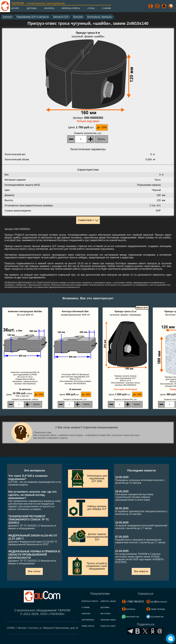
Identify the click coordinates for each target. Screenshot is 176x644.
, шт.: (88, 133)
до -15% (102, 127)
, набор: (25, 399)
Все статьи (34, 571)
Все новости (141, 571)
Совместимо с (86, 220)
